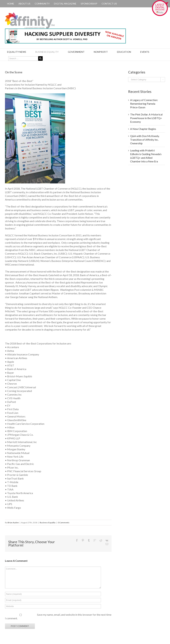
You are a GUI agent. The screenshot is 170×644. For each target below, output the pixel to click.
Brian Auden (13, 523)
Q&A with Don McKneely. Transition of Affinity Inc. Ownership (145, 140)
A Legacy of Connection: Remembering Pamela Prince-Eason (144, 104)
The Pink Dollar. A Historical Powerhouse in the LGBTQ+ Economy (146, 118)
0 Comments (64, 523)
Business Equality (48, 523)
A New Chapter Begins (143, 129)
